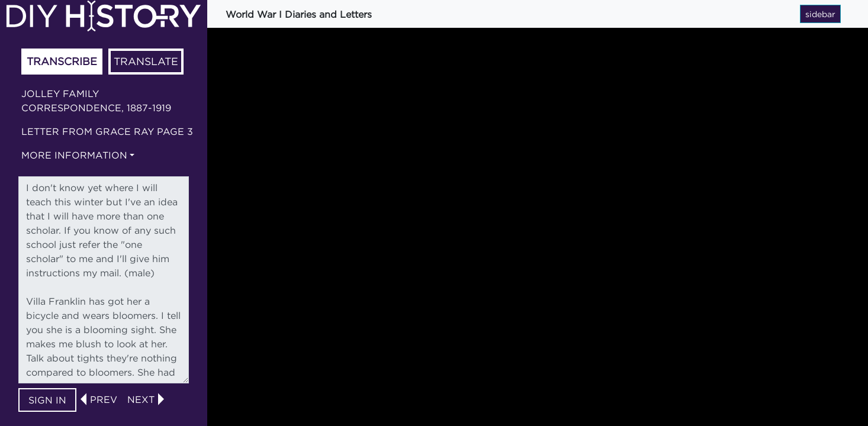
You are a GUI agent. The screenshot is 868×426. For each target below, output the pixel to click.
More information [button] (74, 155)
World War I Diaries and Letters (299, 14)
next (141, 399)
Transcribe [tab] (62, 61)
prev (104, 399)
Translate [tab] (146, 61)
